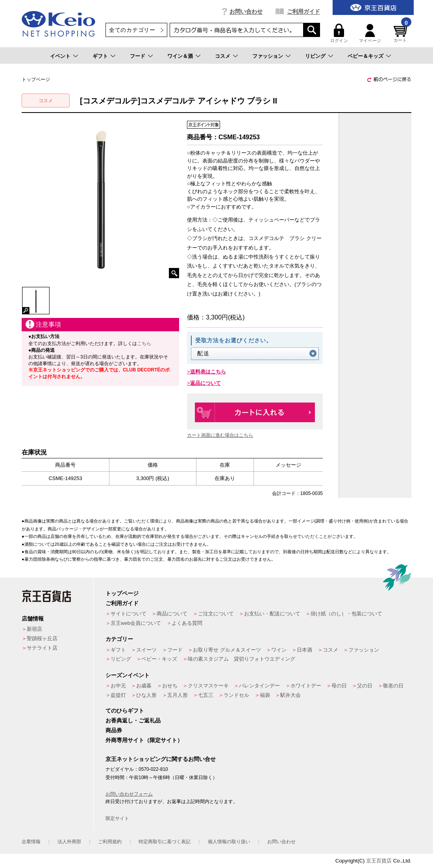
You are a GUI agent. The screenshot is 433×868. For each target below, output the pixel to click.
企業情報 (31, 842)
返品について (205, 383)
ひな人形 (146, 695)
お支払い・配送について (272, 614)
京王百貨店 (379, 861)
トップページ (122, 593)
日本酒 (304, 650)
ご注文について (216, 614)
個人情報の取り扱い (229, 842)
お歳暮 (144, 686)
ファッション (268, 56)
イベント (60, 56)
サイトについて (129, 614)
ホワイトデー (306, 686)
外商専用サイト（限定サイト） (144, 740)
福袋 (265, 695)
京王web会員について (136, 623)
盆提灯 (118, 695)
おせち (170, 686)
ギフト (100, 56)
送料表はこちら (208, 372)
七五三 (206, 695)
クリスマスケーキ (208, 686)
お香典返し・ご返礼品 (133, 720)
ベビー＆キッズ (365, 56)
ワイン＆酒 (180, 56)
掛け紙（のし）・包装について (346, 614)
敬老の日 (393, 686)
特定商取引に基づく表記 (165, 842)
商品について (172, 614)
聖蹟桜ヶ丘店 (42, 638)
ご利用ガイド (303, 11)
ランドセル (236, 695)
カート (402, 33)
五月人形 (178, 695)
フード (138, 56)
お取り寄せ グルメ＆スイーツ (227, 650)
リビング (315, 56)
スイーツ (146, 650)
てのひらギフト (125, 711)
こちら (144, 344)
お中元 (118, 686)
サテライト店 (42, 648)
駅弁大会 (291, 695)
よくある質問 (187, 623)
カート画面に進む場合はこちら (220, 435)
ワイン (279, 650)
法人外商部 (69, 842)
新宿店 (34, 629)
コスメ (223, 56)
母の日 (339, 686)
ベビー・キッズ (159, 659)
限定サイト (117, 818)
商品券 (114, 730)
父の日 (365, 686)
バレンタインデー (259, 686)
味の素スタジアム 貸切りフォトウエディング (241, 659)
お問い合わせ (246, 11)
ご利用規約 (110, 842)
